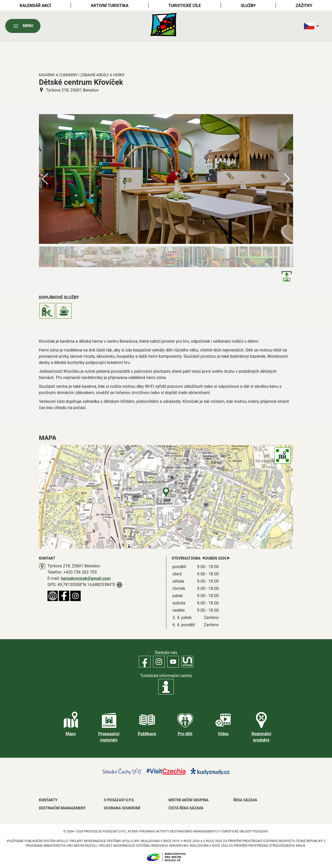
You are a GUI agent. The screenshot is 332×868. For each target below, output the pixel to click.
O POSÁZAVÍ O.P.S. (119, 800)
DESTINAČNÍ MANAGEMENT (62, 808)
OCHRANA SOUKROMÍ (122, 808)
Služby (248, 6)
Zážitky (304, 6)
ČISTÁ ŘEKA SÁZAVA (186, 808)
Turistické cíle (185, 6)
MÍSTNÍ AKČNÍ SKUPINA (189, 800)
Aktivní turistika (110, 6)
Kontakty (48, 800)
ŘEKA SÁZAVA (245, 800)
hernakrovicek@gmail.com (86, 578)
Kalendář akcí (35, 6)
